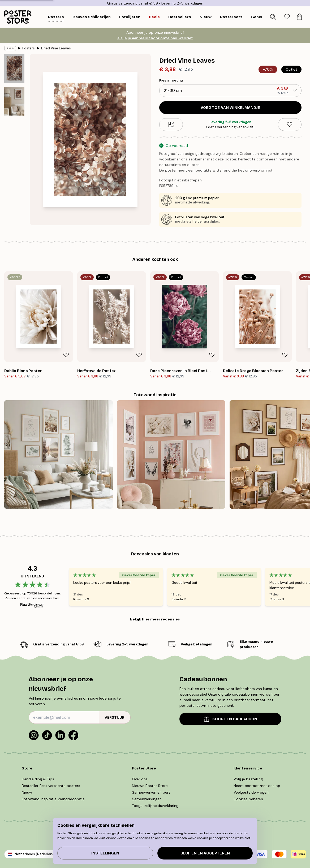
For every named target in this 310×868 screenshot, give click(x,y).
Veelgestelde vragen (251, 792)
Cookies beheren (248, 799)
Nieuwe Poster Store (150, 786)
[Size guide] (171, 125)
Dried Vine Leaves (56, 48)
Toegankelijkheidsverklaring (155, 806)
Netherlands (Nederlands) (36, 854)
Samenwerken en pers (151, 792)
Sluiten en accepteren (205, 853)
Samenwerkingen (147, 799)
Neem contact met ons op (257, 786)
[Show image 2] (14, 101)
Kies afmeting (171, 80)
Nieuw (27, 792)
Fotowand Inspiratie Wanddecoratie (53, 799)
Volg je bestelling (248, 779)
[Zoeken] (273, 17)
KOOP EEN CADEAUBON (231, 719)
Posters (29, 48)
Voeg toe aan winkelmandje (230, 108)
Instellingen (105, 853)
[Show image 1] (14, 68)
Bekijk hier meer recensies (155, 619)
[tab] (287, 17)
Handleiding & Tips (38, 779)
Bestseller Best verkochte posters (51, 786)
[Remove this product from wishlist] (290, 125)
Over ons (140, 779)
